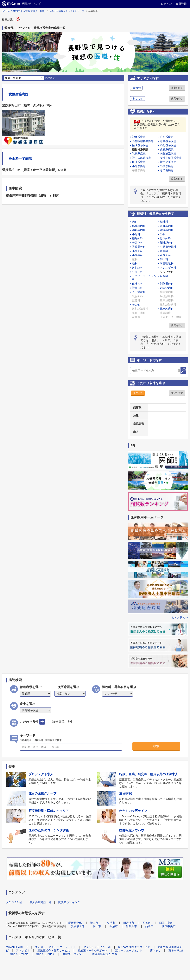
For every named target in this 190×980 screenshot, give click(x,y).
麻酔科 (164, 276)
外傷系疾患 (167, 166)
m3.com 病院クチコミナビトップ (67, 11)
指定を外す (177, 88)
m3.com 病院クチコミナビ (134, 947)
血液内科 (137, 284)
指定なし (138, 99)
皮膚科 (164, 251)
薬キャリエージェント (129, 950)
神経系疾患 (139, 137)
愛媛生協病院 (18, 94)
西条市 (147, 923)
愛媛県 (137, 88)
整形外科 (137, 238)
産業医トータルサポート (92, 950)
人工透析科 (139, 292)
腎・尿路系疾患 (142, 158)
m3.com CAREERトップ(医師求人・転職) (24, 11)
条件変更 (138, 393)
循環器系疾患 (140, 145)
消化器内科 (139, 230)
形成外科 (165, 238)
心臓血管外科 (168, 247)
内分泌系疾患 (168, 154)
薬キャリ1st (176, 950)
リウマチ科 (167, 272)
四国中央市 (166, 923)
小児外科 (137, 251)
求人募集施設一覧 (41, 902)
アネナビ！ (23, 950)
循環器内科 (167, 230)
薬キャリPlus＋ (45, 954)
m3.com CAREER (17, 947)
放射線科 (137, 268)
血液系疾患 (139, 162)
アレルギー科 (168, 268)
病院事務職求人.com (104, 954)
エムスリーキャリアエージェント (55, 947)
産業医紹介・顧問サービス (54, 950)
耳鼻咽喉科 (167, 263)
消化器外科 (167, 284)
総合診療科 (167, 309)
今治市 (111, 923)
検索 (156, 746)
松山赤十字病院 (20, 159)
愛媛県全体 (75, 923)
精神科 (164, 222)
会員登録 (181, 4)
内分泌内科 (167, 288)
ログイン (166, 4)
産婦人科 (165, 255)
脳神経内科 (139, 226)
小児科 (136, 234)
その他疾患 (167, 170)
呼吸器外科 (139, 247)
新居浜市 (129, 923)
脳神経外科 (167, 243)
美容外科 (137, 243)
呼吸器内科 (167, 226)
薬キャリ (155, 950)
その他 (136, 305)
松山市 (94, 923)
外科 (163, 234)
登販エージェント (73, 954)
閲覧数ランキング (69, 902)
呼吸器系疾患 (168, 141)
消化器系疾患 (168, 145)
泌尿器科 (137, 255)
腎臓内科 (137, 288)
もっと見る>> (180, 618)
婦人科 (164, 259)
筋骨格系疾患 (140, 149)
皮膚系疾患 (167, 149)
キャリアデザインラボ (97, 947)
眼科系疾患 (167, 137)
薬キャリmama (19, 954)
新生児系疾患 (168, 162)
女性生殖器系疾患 (171, 158)
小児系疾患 (139, 166)
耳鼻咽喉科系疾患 (143, 141)
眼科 (135, 263)
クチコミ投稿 (14, 902)
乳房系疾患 (139, 154)
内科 (135, 222)
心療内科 (137, 272)
